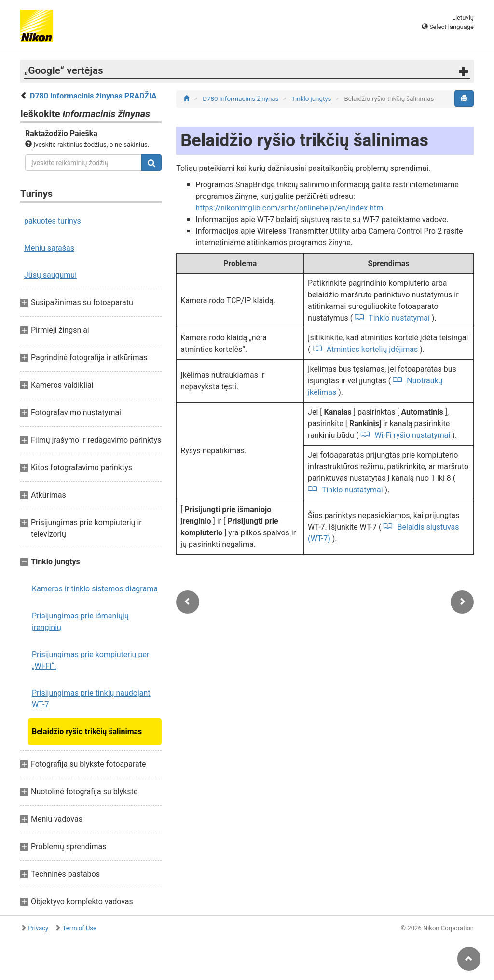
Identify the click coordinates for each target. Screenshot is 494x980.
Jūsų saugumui (50, 275)
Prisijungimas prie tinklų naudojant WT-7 (91, 699)
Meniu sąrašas (49, 248)
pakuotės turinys (53, 221)
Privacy (38, 928)
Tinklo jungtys (312, 99)
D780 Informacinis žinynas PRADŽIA (93, 96)
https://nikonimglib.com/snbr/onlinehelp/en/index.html (290, 208)
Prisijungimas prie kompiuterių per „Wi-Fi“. (90, 660)
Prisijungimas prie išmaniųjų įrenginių (80, 622)
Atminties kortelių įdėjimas (372, 349)
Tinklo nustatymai (399, 318)
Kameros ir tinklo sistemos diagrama (95, 589)
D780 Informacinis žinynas (241, 99)
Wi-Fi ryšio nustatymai (413, 435)
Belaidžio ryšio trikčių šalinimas (87, 732)
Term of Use (80, 928)
